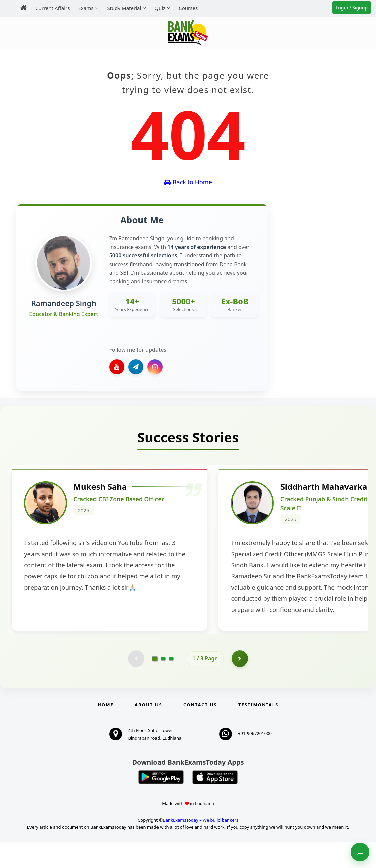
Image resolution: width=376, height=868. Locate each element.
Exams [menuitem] (86, 8)
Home (106, 731)
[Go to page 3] (171, 684)
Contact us (200, 731)
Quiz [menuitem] (160, 8)
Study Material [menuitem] (124, 8)
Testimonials (258, 731)
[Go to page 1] (155, 684)
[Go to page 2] (163, 684)
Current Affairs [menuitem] (52, 8)
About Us (148, 731)
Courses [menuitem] (188, 8)
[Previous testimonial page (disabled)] (136, 684)
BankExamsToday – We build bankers (200, 846)
